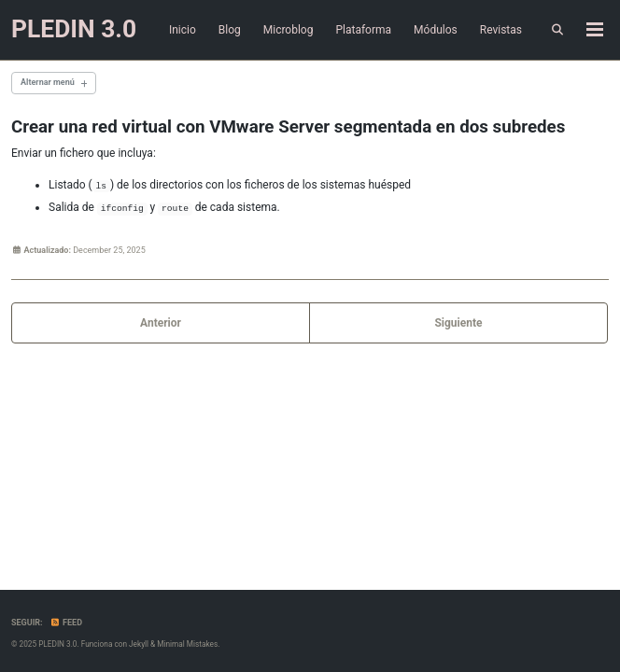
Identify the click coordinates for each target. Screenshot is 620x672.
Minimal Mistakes (187, 644)
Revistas (501, 30)
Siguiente (458, 323)
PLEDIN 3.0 (74, 29)
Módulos (436, 30)
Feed (66, 623)
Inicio (183, 30)
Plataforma (363, 30)
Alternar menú (48, 82)
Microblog (289, 30)
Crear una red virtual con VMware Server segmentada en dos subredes (288, 127)
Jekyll (139, 644)
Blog (230, 30)
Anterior (161, 323)
